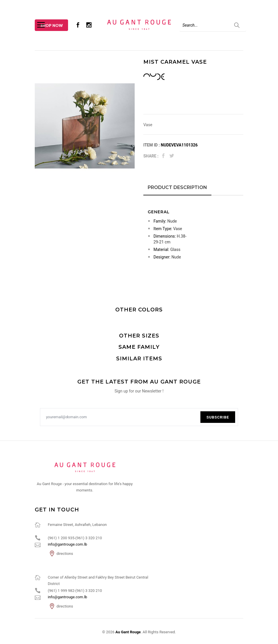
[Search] (213, 25)
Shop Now (52, 25)
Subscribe (218, 417)
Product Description (177, 187)
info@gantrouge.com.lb (67, 544)
